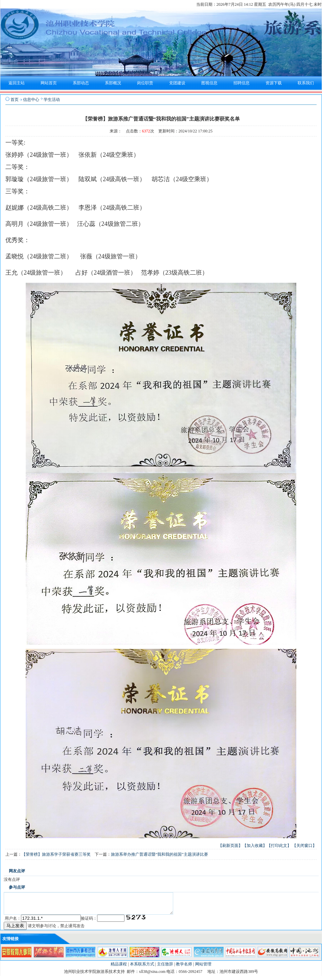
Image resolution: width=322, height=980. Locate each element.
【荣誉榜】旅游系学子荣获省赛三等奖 (56, 854)
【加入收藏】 (255, 846)
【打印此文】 (279, 846)
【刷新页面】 (230, 846)
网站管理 (203, 968)
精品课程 (119, 968)
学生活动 (52, 100)
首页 (15, 100)
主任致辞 (165, 968)
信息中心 (31, 100)
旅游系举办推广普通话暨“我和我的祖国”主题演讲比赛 (159, 854)
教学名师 (184, 968)
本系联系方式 (142, 968)
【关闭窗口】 (304, 846)
